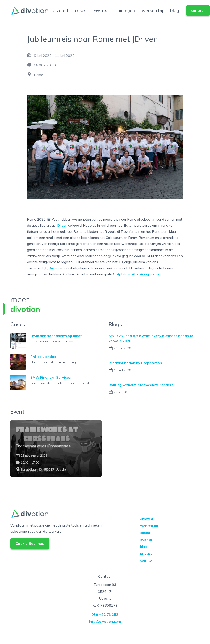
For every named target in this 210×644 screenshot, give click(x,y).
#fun (136, 281)
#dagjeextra (149, 281)
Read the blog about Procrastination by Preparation (154, 374)
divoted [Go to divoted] (60, 14)
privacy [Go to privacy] (146, 560)
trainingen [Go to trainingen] (124, 14)
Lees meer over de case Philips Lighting (56, 369)
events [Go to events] (100, 14)
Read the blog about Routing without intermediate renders (154, 396)
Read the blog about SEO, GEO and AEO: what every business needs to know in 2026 (154, 351)
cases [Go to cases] (81, 14)
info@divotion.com (105, 628)
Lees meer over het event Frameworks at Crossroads (56, 456)
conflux (146, 567)
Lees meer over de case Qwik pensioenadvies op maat (56, 349)
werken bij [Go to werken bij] (152, 14)
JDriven (62, 232)
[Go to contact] (198, 14)
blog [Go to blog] (174, 14)
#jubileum (124, 281)
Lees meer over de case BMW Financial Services (56, 388)
